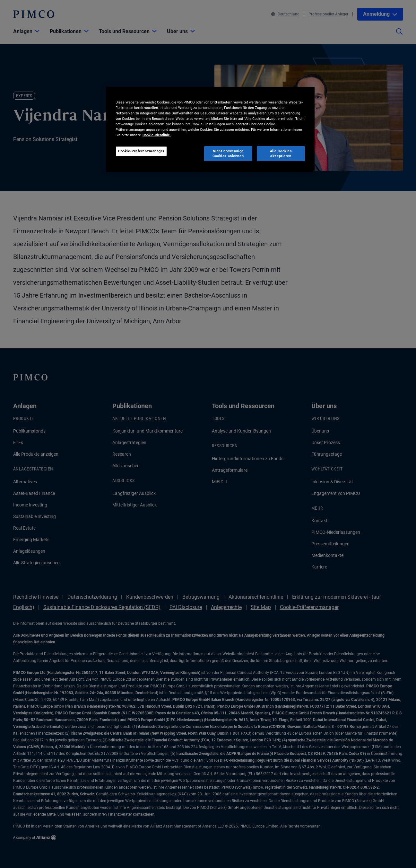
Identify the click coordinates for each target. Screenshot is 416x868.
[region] (210, 130)
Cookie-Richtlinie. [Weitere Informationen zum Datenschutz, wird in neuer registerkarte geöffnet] (157, 135)
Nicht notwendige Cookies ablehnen (228, 154)
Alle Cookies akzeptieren (281, 154)
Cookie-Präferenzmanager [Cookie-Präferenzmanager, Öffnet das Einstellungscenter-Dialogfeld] (141, 151)
